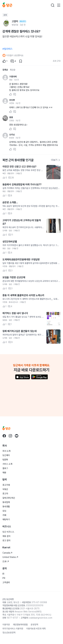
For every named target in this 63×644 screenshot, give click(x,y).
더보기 (56, 160)
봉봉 (11, 117)
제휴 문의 (6, 536)
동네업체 (6, 502)
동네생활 (6, 506)
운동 (5, 15)
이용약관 (6, 625)
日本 (6, 561)
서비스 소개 (7, 464)
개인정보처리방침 (20, 625)
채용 (4, 473)
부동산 (5, 489)
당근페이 (6, 455)
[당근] (7, 5)
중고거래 (6, 485)
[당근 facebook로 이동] (4, 436)
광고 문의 (6, 540)
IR (3, 574)
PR (4, 578)
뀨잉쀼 (12, 100)
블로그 (5, 468)
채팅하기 (6, 519)
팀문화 (5, 460)
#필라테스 (8, 49)
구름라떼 (13, 77)
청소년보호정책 (9, 633)
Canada (7, 553)
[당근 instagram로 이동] (10, 436)
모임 (4, 511)
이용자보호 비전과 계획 (36, 629)
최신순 (13, 70)
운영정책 (34, 625)
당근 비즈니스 (8, 532)
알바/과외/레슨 (9, 498)
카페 (4, 515)
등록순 (5, 70)
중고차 (5, 494)
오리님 (12, 135)
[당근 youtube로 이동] (17, 436)
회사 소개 (6, 451)
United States (10, 557)
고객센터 (6, 582)
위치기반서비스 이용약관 (13, 629)
